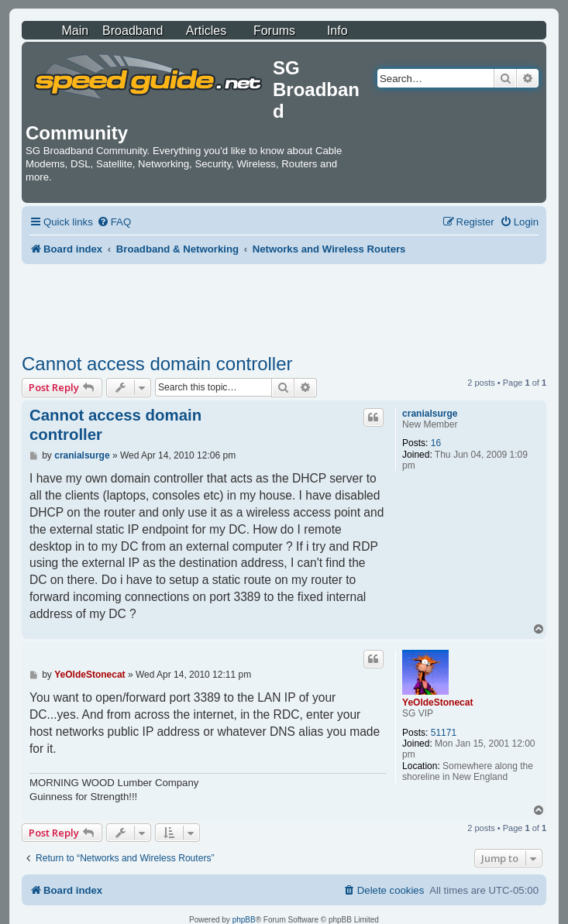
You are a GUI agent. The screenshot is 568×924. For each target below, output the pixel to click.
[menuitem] (114, 222)
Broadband (133, 31)
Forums (274, 31)
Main (75, 31)
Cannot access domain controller (157, 364)
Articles (206, 31)
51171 (444, 733)
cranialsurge (430, 414)
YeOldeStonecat (437, 702)
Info (337, 31)
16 (436, 443)
